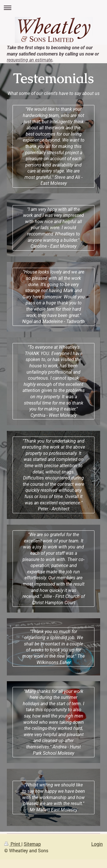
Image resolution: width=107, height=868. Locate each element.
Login (97, 844)
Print (13, 844)
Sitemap (32, 844)
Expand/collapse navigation (53, 8)
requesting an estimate (30, 60)
